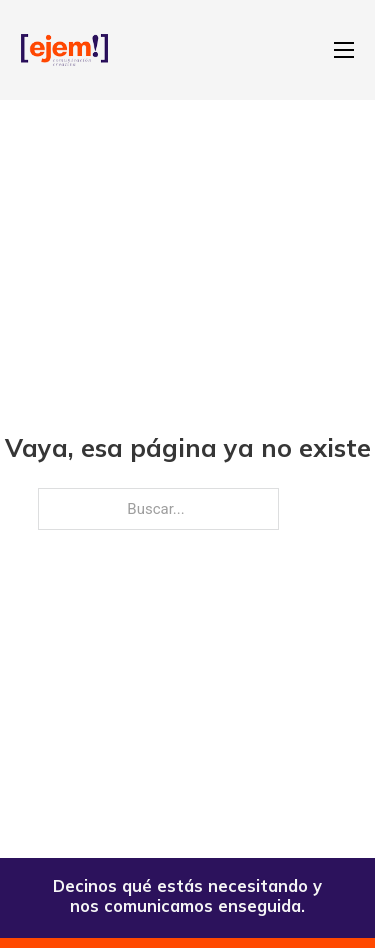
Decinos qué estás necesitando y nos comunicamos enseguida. (187, 895)
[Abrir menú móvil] (344, 50)
